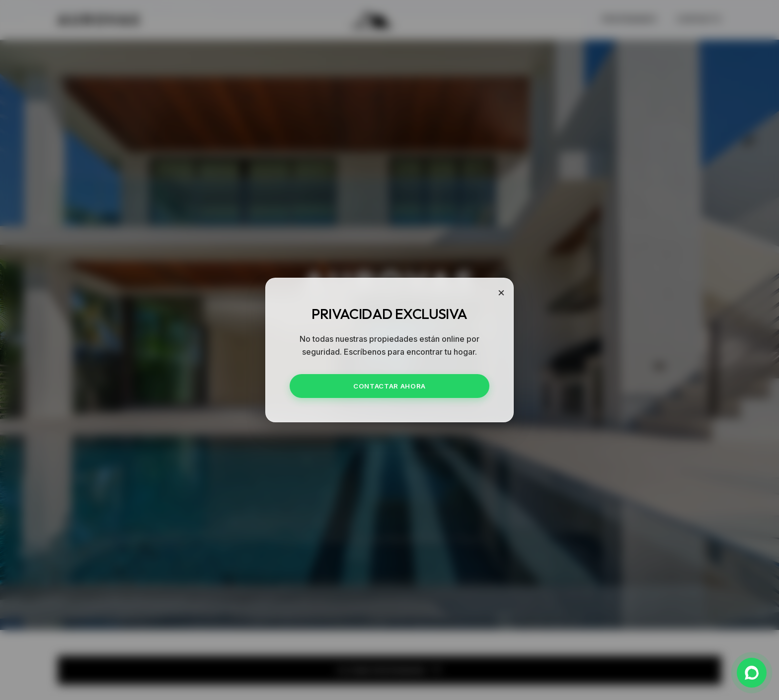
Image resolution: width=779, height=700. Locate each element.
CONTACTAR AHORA (389, 386)
